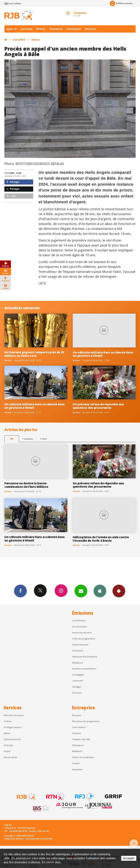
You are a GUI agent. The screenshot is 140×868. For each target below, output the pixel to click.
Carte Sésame (79, 727)
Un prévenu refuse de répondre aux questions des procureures (98, 406)
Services (90, 29)
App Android (119, 591)
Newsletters (81, 591)
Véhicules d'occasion (14, 715)
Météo (7, 733)
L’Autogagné (78, 675)
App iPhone (100, 591)
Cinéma (8, 721)
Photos (41, 29)
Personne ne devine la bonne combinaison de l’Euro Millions (26, 485)
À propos (77, 715)
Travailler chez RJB (81, 739)
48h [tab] (12, 439)
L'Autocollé (78, 681)
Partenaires (78, 745)
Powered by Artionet (14, 839)
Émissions (56, 29)
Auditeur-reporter (121, 3)
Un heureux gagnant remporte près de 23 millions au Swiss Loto (34, 354)
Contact (76, 763)
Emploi (7, 751)
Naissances (77, 663)
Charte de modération (83, 757)
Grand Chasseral (80, 645)
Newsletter (77, 769)
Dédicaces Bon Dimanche (85, 657)
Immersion (78, 651)
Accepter (129, 858)
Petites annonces (12, 739)
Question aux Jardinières (84, 669)
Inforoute (8, 745)
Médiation (77, 751)
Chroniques (74, 29)
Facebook (20, 591)
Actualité (19, 40)
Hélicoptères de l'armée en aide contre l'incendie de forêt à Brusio (101, 539)
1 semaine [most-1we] (28, 439)
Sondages (77, 687)
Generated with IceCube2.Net (39, 839)
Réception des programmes (86, 721)
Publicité (76, 733)
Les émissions (79, 620)
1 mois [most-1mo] (43, 439)
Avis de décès (10, 757)
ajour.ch (12, 29)
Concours (77, 693)
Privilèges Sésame (13, 727)
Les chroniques (80, 627)
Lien (11, 196)
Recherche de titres (82, 633)
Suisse (36, 40)
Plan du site (43, 831)
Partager (13, 182)
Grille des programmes (84, 639)
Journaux (27, 29)
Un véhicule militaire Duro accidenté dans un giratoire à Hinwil (103, 354)
